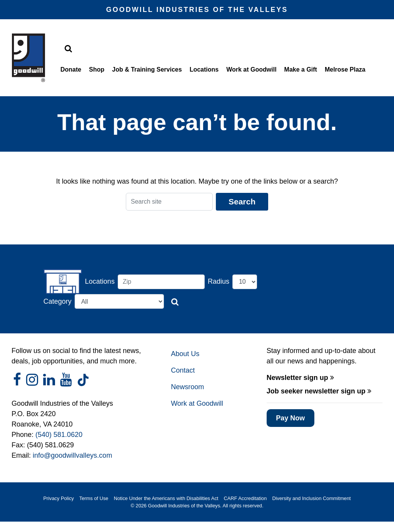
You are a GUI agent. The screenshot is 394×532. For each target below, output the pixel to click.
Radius (219, 281)
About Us (185, 354)
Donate (71, 69)
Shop (97, 69)
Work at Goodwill (251, 69)
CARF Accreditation (245, 498)
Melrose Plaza (345, 69)
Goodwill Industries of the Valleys (183, 506)
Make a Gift (301, 69)
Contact (183, 370)
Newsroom (187, 387)
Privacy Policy (58, 498)
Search (242, 202)
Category (58, 301)
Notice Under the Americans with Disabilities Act (166, 498)
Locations (204, 69)
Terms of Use (94, 498)
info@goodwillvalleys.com (72, 455)
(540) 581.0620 (59, 435)
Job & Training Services (147, 69)
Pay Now (290, 418)
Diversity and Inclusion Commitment (312, 498)
